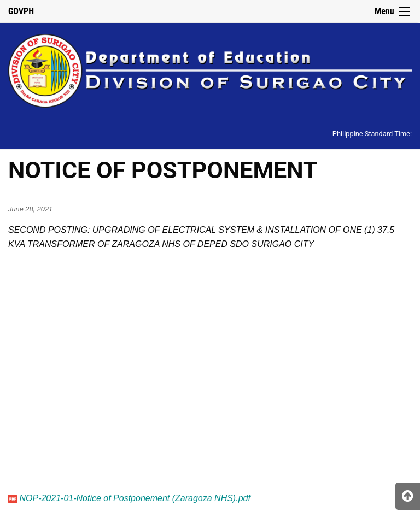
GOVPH (21, 11)
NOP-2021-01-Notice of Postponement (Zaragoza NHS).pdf (135, 498)
